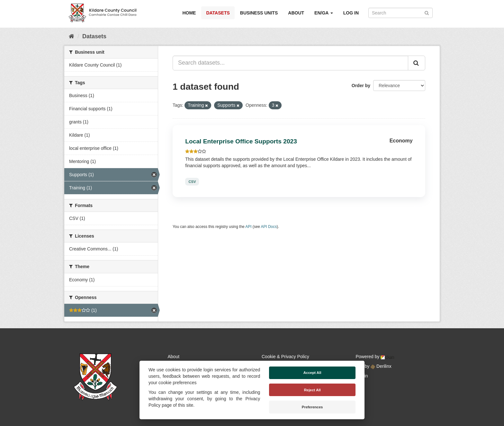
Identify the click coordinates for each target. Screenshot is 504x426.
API (248, 227)
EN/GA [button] (324, 13)
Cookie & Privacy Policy (285, 357)
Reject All (312, 390)
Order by (361, 86)
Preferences (312, 407)
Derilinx (381, 366)
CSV (192, 182)
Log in (351, 13)
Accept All (312, 373)
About (296, 13)
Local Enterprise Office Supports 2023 (241, 141)
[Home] (72, 36)
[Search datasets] (401, 13)
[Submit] (427, 12)
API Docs (269, 227)
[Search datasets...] (290, 63)
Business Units (259, 13)
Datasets (218, 13)
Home (189, 13)
